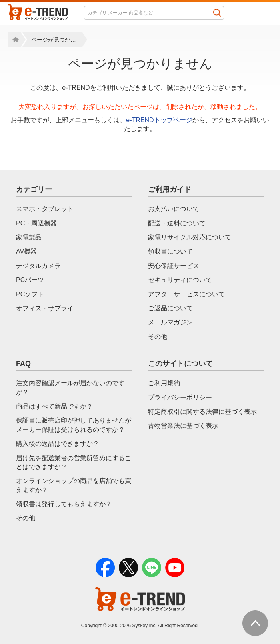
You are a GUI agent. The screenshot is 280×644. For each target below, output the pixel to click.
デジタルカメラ (38, 266)
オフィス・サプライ (45, 308)
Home (14, 40)
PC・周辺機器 (36, 223)
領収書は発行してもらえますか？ (64, 504)
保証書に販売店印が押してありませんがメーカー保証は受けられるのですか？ (74, 425)
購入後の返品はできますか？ (58, 444)
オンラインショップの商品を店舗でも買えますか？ (74, 485)
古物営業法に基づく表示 (183, 426)
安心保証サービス (174, 266)
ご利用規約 (164, 383)
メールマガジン (170, 322)
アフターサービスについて (186, 294)
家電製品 (29, 237)
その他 (158, 337)
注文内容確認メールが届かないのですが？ (70, 387)
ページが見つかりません (57, 40)
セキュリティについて (180, 280)
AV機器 (26, 251)
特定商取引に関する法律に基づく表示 (202, 412)
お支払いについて (174, 209)
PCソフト (30, 294)
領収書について (170, 251)
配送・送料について (177, 223)
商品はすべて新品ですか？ (54, 406)
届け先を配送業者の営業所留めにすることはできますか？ (74, 462)
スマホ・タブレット (45, 209)
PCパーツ (30, 280)
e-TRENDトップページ (159, 120)
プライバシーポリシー (180, 397)
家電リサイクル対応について (190, 237)
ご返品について (170, 308)
